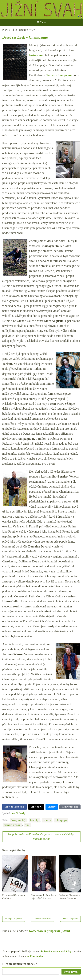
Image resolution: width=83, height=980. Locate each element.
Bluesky (52, 807)
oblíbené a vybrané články (55, 951)
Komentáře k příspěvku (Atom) (49, 931)
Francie (47, 820)
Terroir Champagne (59, 75)
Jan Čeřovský (18, 813)
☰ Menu (41, 22)
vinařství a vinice (12, 825)
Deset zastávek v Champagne (25, 37)
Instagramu (37, 55)
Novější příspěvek (14, 919)
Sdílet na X (36, 807)
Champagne (61, 820)
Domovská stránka (42, 919)
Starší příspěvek (71, 919)
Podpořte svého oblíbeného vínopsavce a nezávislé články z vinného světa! (41, 837)
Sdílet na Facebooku (14, 807)
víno (27, 825)
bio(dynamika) (18, 820)
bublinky (34, 820)
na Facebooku (35, 956)
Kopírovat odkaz (70, 807)
